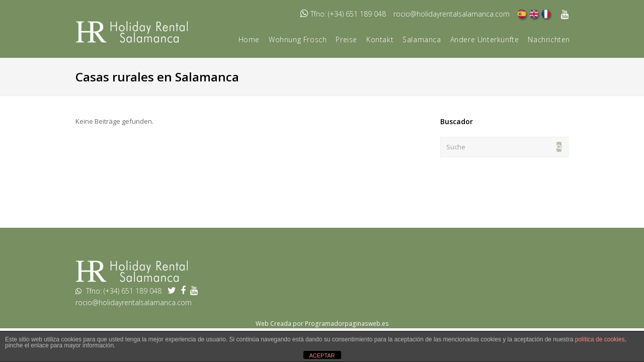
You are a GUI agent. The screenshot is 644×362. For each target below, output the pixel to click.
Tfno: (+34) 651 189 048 (348, 14)
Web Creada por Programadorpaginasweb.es (322, 324)
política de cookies (600, 339)
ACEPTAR (322, 355)
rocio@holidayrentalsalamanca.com (452, 14)
